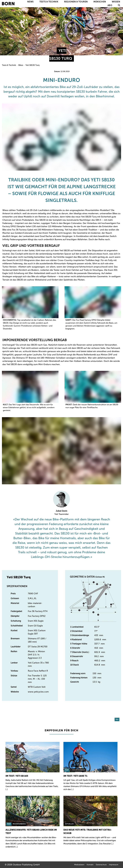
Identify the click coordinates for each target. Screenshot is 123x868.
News (30, 2)
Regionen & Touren (76, 2)
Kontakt (90, 865)
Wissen (116, 2)
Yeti (117, 719)
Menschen (100, 2)
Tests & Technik (49, 2)
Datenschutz (101, 865)
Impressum (114, 865)
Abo (110, 5)
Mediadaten (79, 865)
